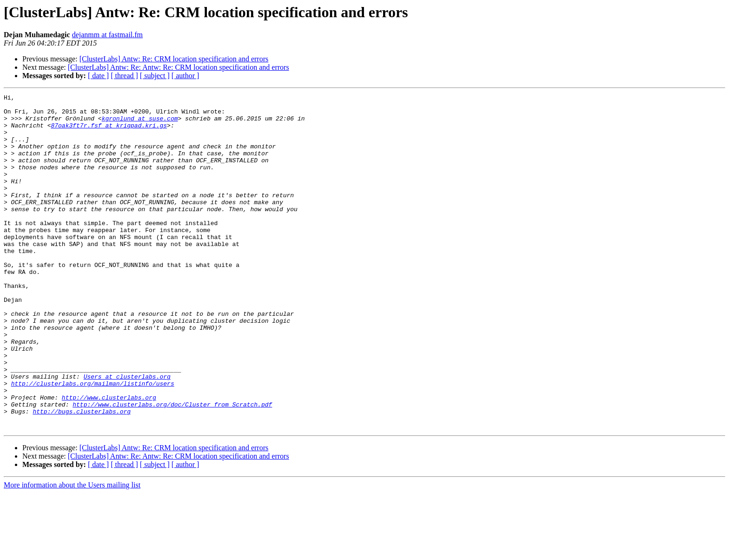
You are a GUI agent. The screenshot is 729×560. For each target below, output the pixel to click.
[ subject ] (155, 76)
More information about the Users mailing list (72, 552)
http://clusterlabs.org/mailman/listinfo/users (93, 442)
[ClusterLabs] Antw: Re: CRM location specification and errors (174, 59)
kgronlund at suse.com (140, 124)
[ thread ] (124, 76)
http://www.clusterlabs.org (109, 459)
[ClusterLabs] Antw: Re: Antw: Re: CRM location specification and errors (179, 67)
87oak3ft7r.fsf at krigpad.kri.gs (109, 132)
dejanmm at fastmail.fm (107, 35)
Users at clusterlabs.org (127, 433)
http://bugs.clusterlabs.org (82, 475)
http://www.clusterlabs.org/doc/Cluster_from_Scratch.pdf (172, 467)
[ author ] (186, 76)
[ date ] (98, 76)
